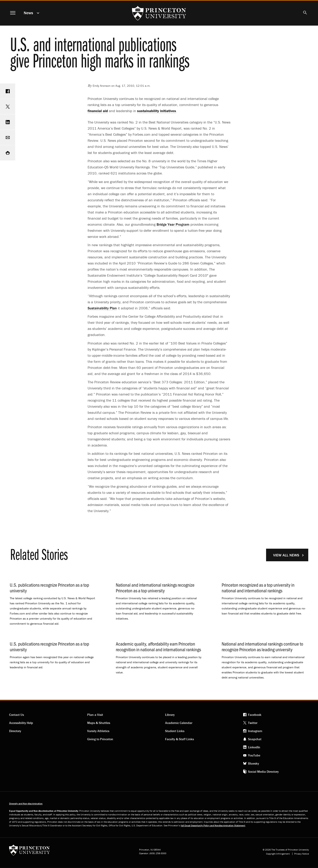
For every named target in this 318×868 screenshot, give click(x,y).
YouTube (254, 755)
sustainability (157, 111)
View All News (286, 555)
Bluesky (254, 763)
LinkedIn (254, 747)
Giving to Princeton (100, 739)
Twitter (253, 723)
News (28, 13)
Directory (15, 731)
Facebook (255, 715)
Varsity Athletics (98, 731)
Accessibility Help (21, 723)
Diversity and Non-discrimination (26, 804)
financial (98, 111)
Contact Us (17, 715)
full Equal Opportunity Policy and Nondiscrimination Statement (213, 825)
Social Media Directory (263, 772)
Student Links (175, 731)
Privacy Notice (302, 854)
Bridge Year (173, 224)
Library (170, 715)
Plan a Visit (95, 715)
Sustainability (102, 308)
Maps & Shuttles (99, 723)
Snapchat (255, 739)
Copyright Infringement (278, 854)
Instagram (255, 731)
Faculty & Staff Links (179, 739)
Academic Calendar (179, 723)
